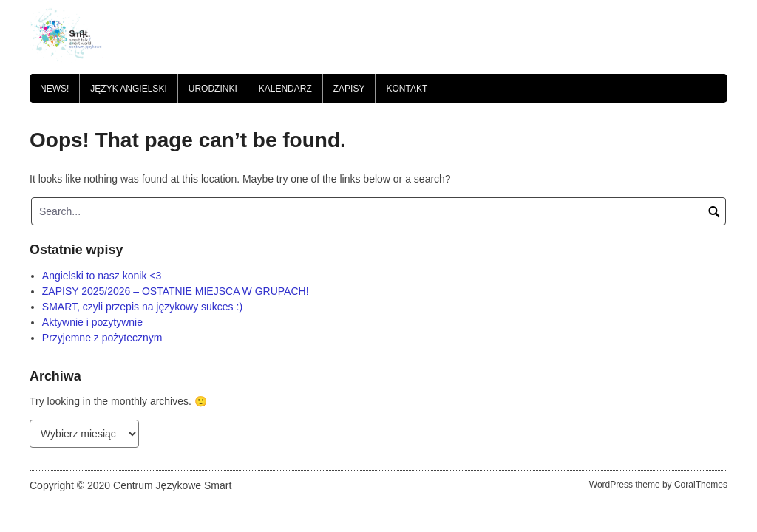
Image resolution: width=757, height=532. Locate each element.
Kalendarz (285, 89)
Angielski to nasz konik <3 (102, 276)
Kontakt (407, 89)
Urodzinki (213, 89)
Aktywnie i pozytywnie (92, 322)
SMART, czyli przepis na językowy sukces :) (142, 307)
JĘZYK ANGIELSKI (128, 89)
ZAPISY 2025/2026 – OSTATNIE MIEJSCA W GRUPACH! (176, 291)
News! (54, 89)
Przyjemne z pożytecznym (102, 338)
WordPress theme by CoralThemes (658, 485)
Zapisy (349, 89)
